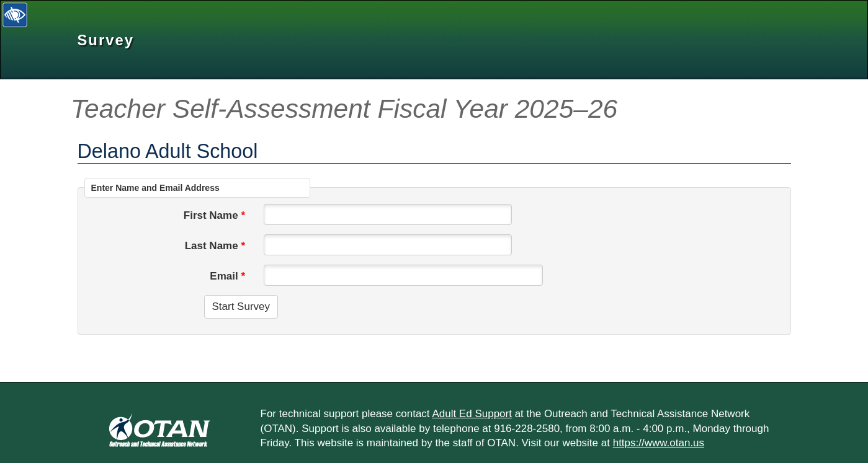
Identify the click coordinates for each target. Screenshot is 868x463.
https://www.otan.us (659, 443)
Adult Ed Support (472, 414)
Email (224, 276)
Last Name (212, 246)
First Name (211, 215)
